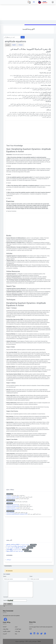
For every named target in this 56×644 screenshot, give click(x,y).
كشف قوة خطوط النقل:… (15, 551)
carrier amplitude (10, 513)
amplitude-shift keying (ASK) (13, 506)
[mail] (31, 633)
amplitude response (11, 499)
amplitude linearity (10, 502)
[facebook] (5, 619)
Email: (31, 576)
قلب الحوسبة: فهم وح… (16, 548)
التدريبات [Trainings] (5, 634)
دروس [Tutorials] (16, 627)
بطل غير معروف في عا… (18, 544)
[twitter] (41, 633)
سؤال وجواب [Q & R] (6, 629)
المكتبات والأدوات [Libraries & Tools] (7, 631)
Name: (5, 576)
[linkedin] (34, 633)
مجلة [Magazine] (16, 634)
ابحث (23, 37)
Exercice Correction (12, 211)
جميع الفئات (9, 560)
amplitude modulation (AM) (13, 497)
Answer (9, 166)
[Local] (29, 2)
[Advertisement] (28, 10)
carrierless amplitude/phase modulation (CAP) (17, 514)
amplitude (9, 495)
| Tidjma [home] (39, 641)
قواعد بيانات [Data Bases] (17, 631)
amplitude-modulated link (12, 505)
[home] (43, 2)
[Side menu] (34, 2)
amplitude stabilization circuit (13, 509)
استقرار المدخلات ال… (14, 549)
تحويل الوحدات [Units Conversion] (18, 629)
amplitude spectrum (11, 508)
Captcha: (5, 600)
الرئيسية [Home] (5, 627)
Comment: (6, 597)
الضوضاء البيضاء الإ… (17, 546)
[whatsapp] (45, 633)
